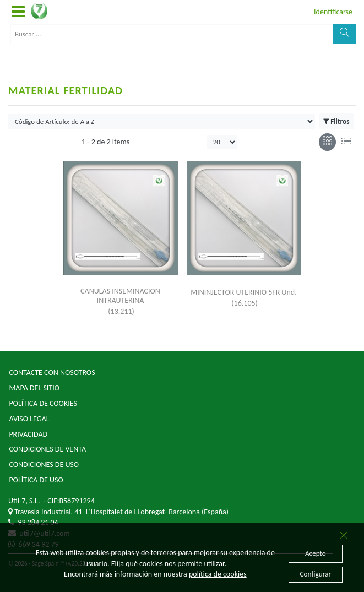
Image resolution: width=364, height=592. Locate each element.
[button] (18, 12)
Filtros (336, 122)
